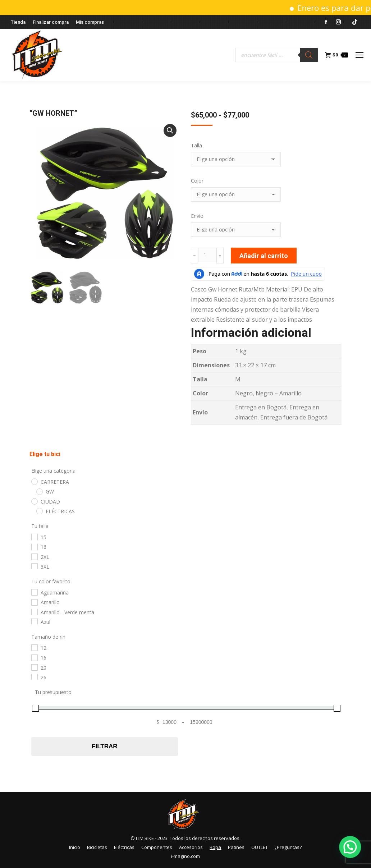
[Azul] (34, 621)
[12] (34, 647)
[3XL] (34, 566)
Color (197, 181)
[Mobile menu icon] (359, 55)
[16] (34, 547)
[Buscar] (309, 55)
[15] (34, 537)
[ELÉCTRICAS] (39, 511)
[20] (34, 667)
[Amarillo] (34, 602)
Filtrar (104, 746)
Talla (196, 145)
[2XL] (34, 556)
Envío (197, 216)
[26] (34, 677)
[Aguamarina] (34, 592)
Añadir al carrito (264, 256)
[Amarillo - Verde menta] (34, 612)
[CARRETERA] (34, 481)
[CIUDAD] (34, 501)
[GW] (39, 491)
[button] (170, 130)
